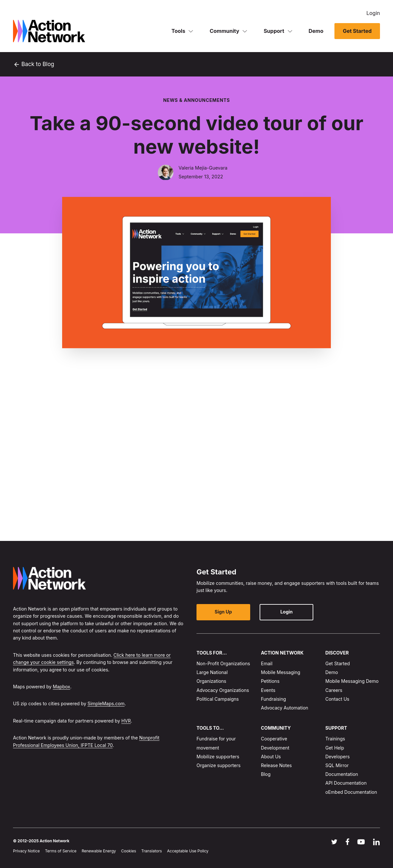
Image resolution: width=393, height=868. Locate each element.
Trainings (335, 739)
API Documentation (346, 783)
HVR (126, 720)
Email (267, 663)
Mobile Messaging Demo (352, 681)
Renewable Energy (99, 851)
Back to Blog (34, 64)
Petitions (270, 681)
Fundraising (273, 699)
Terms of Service (61, 851)
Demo (316, 31)
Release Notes (276, 765)
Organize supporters (218, 765)
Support (274, 31)
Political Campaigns (218, 699)
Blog (266, 774)
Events (268, 690)
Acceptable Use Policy (188, 851)
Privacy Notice (26, 851)
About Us (271, 757)
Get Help (335, 747)
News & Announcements (197, 100)
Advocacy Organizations (223, 690)
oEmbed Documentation (351, 792)
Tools (178, 31)
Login (373, 13)
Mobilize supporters (218, 757)
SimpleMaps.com (106, 703)
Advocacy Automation (285, 708)
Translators (151, 851)
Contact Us (337, 699)
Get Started (357, 31)
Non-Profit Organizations (223, 663)
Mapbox (61, 687)
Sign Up (223, 612)
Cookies (129, 851)
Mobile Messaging (281, 672)
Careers (334, 690)
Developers (338, 757)
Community (224, 31)
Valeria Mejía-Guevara (203, 168)
